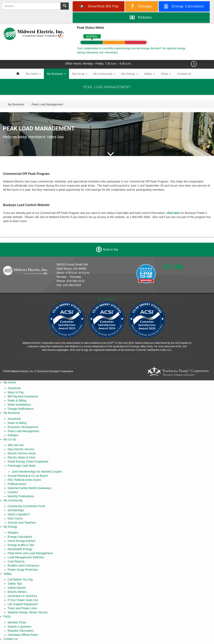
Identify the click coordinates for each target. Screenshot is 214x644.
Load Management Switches (26, 557)
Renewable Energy (20, 549)
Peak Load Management (23, 431)
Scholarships (16, 510)
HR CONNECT (107, 299)
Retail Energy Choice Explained (28, 462)
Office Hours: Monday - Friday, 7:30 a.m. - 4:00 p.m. (99, 63)
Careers (13, 492)
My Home (33, 74)
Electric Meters (17, 592)
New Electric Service (21, 449)
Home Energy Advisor (22, 541)
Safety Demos (17, 588)
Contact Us (184, 74)
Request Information (21, 631)
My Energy (130, 74)
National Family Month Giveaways (29, 488)
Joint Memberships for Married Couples (37, 472)
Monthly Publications (21, 496)
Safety (149, 74)
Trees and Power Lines (22, 608)
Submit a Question (19, 627)
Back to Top (111, 249)
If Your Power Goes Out (23, 600)
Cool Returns (16, 561)
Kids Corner (15, 518)
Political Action (17, 484)
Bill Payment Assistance (23, 396)
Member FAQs (17, 622)
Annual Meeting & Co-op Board (28, 476)
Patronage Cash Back (22, 466)
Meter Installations (19, 405)
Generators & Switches (22, 596)
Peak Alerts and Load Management (30, 553)
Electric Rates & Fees (22, 457)
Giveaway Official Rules (23, 635)
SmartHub (14, 388)
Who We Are (16, 445)
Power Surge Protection (23, 570)
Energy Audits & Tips (21, 545)
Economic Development (23, 427)
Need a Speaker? (19, 514)
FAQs (166, 74)
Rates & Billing (17, 400)
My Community (104, 74)
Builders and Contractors (23, 566)
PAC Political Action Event (24, 480)
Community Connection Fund (26, 506)
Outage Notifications (21, 409)
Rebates (13, 435)
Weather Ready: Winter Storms (27, 612)
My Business (56, 74)
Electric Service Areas (22, 453)
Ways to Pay (16, 392)
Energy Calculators (20, 537)
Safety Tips (15, 584)
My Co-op (80, 74)
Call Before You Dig (20, 579)
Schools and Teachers (22, 523)
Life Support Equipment (23, 604)
